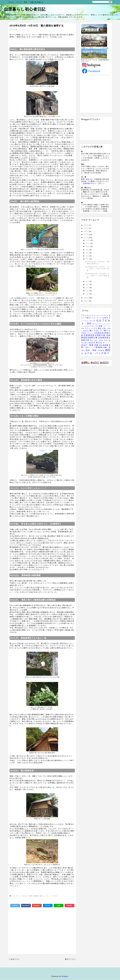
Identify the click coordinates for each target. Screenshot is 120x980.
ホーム (11, 2)
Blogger (65, 976)
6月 (88, 259)
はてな (48, 905)
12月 (88, 240)
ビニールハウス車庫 (95, 326)
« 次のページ (14, 959)
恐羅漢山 (86, 331)
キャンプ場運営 (103, 318)
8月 (88, 253)
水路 (97, 345)
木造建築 (101, 350)
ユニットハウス (91, 328)
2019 (86, 238)
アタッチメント (88, 315)
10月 (88, 246)
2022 (86, 228)
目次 (26, 2)
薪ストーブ (107, 343)
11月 (88, 243)
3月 (88, 288)
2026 (86, 225)
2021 (86, 231)
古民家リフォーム (88, 333)
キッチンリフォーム (101, 315)
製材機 (106, 345)
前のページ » (70, 959)
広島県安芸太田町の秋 (95, 335)
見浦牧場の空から (89, 183)
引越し (105, 328)
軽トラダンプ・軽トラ (100, 331)
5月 (88, 281)
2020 (86, 235)
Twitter (15, 905)
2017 (86, 301)
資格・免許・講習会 (97, 340)
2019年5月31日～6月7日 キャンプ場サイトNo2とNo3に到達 (98, 269)
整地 (101, 345)
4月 (88, 285)
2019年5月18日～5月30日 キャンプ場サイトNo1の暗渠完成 (97, 276)
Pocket (69, 905)
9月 (88, 250)
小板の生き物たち (37, 2)
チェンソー (97, 324)
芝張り (106, 340)
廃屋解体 (99, 347)
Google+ (37, 905)
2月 (88, 291)
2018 (86, 298)
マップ (19, 2)
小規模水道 (92, 343)
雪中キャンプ (90, 347)
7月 (88, 256)
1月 (88, 294)
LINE (59, 905)
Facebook (26, 905)
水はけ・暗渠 (88, 345)
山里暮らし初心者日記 (25, 9)
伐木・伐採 (92, 350)
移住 (100, 328)
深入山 (99, 343)
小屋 (85, 343)
